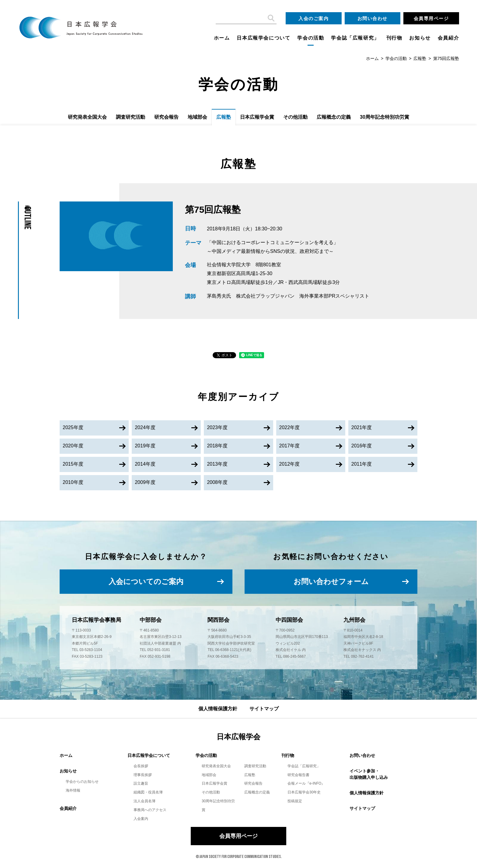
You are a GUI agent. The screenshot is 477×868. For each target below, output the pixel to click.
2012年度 (290, 464)
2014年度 (145, 464)
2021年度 (362, 427)
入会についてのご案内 (146, 581)
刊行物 (394, 38)
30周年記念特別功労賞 (385, 117)
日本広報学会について (263, 38)
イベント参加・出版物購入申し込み (369, 774)
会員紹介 (448, 38)
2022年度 (290, 427)
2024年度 (145, 427)
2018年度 (217, 446)
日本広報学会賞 (257, 117)
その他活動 (295, 117)
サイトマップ (264, 709)
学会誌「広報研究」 (355, 38)
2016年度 (362, 446)
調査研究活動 (131, 117)
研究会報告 (166, 117)
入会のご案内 (313, 18)
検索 (270, 18)
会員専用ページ (431, 18)
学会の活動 (311, 38)
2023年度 (217, 427)
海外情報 (73, 790)
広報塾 (420, 58)
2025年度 (73, 427)
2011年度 (362, 464)
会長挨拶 (141, 766)
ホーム (222, 38)
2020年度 (73, 446)
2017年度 (290, 446)
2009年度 (145, 482)
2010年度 (73, 482)
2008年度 (217, 482)
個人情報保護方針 (218, 709)
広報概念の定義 (334, 117)
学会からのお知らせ (82, 782)
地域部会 (197, 117)
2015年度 (73, 464)
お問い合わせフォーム (331, 581)
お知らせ (420, 38)
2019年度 (145, 446)
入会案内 (141, 819)
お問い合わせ (373, 18)
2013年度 (217, 464)
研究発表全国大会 (87, 117)
